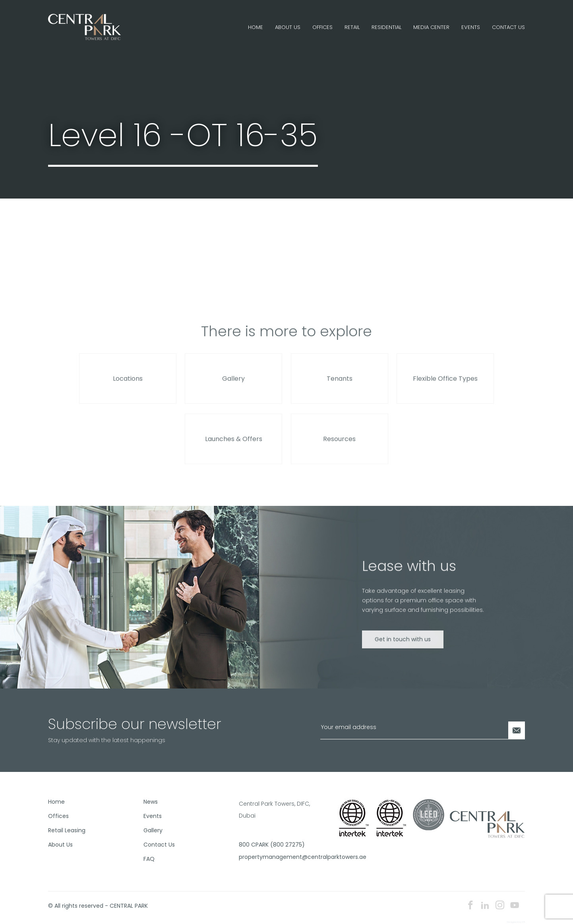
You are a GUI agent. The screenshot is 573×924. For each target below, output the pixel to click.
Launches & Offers (234, 448)
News (151, 802)
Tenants (340, 388)
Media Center (431, 27)
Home (256, 27)
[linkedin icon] (485, 906)
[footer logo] (487, 824)
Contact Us (508, 27)
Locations (128, 388)
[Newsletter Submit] (517, 730)
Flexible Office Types (445, 388)
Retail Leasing (67, 830)
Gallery (233, 388)
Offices (322, 27)
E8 (524, 922)
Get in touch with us (403, 648)
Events (471, 27)
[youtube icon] (515, 906)
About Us (288, 27)
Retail (352, 27)
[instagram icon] (500, 906)
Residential (386, 27)
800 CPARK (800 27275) (272, 845)
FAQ (149, 859)
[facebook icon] (470, 906)
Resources (339, 448)
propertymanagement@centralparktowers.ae (284, 857)
